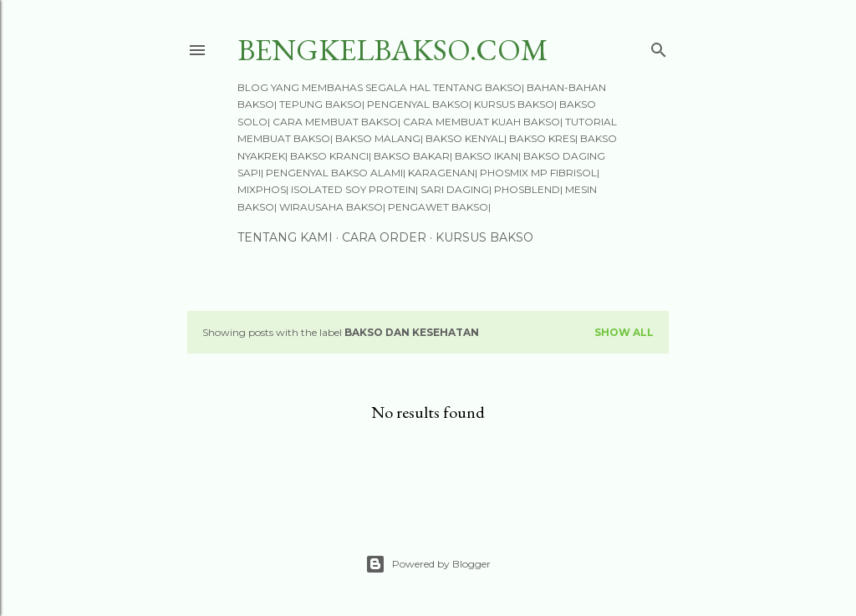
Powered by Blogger (428, 564)
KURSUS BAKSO (484, 237)
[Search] (659, 46)
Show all (624, 332)
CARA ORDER (384, 237)
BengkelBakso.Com (393, 50)
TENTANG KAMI (285, 237)
